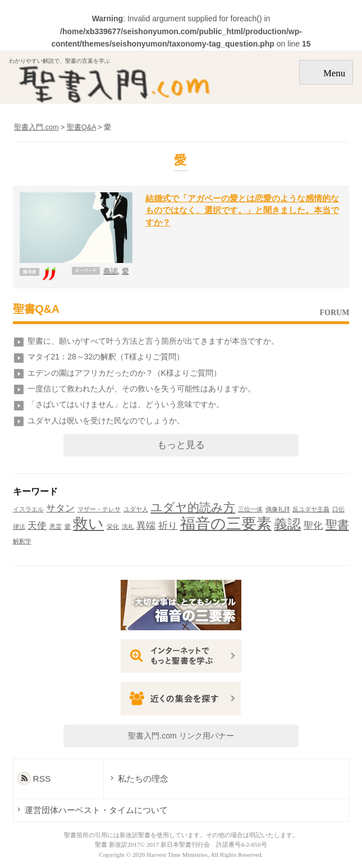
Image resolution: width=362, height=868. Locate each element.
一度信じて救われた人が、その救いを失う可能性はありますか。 (141, 389)
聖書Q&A (36, 309)
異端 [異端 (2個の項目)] (146, 526)
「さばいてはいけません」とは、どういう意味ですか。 (126, 404)
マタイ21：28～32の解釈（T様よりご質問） (106, 357)
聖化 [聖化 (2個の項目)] (313, 526)
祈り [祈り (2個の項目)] (168, 526)
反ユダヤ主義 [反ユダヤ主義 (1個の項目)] (311, 509)
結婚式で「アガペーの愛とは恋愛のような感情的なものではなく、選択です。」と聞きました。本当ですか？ (242, 210)
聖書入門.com (36, 127)
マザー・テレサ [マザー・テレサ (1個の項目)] (99, 509)
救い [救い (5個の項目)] (88, 524)
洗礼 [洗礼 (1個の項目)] (128, 527)
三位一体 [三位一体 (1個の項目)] (250, 509)
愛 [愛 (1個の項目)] (68, 527)
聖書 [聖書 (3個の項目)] (337, 525)
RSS (42, 779)
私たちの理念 (143, 779)
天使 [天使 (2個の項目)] (37, 526)
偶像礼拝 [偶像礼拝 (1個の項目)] (278, 509)
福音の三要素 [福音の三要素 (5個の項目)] (226, 524)
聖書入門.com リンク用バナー (181, 736)
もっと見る (181, 445)
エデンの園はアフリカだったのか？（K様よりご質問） (124, 373)
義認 (111, 271)
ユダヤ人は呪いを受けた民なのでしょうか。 (106, 421)
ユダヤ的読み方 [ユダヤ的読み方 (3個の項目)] (193, 507)
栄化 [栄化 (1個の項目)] (113, 527)
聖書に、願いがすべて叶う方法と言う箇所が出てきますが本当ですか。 (153, 341)
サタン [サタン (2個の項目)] (60, 508)
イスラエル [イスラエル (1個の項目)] (28, 509)
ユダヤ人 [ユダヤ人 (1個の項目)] (136, 509)
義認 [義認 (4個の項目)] (287, 524)
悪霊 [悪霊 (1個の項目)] (56, 527)
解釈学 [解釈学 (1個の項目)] (22, 541)
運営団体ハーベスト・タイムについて (96, 810)
